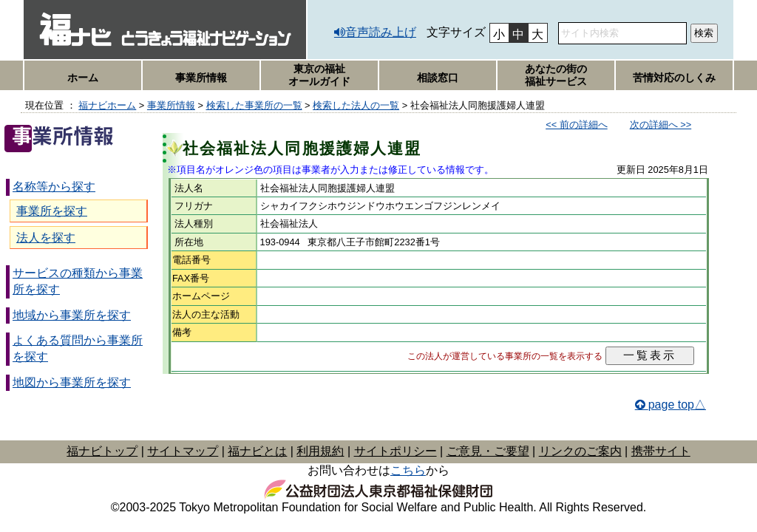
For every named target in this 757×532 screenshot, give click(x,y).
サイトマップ (183, 451)
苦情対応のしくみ (674, 78)
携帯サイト (661, 451)
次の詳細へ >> (661, 125)
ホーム (83, 78)
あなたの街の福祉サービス (556, 75)
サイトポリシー (396, 451)
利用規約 (320, 451)
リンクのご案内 (580, 451)
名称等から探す (54, 187)
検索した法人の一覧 (356, 105)
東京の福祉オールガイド (319, 75)
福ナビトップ (102, 451)
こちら (408, 470)
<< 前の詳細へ (577, 125)
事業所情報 (201, 78)
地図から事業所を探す (72, 382)
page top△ (677, 405)
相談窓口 (438, 78)
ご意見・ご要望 (488, 451)
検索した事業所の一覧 (254, 105)
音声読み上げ (381, 32)
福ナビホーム (107, 105)
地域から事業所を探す (72, 315)
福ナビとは (257, 451)
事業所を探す (52, 211)
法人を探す (46, 238)
